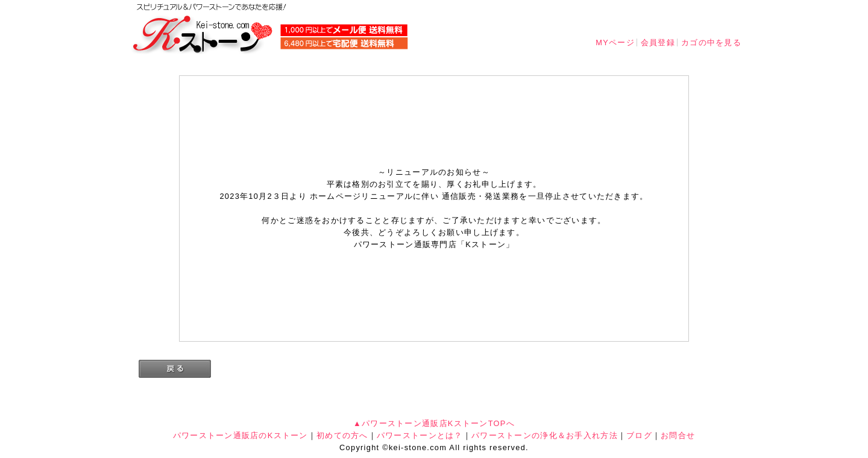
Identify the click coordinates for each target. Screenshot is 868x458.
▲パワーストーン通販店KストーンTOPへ (434, 423)
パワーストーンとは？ (420, 435)
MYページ (615, 42)
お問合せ (678, 435)
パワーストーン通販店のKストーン (241, 435)
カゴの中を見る (711, 42)
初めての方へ (342, 435)
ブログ (639, 435)
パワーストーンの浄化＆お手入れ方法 (545, 435)
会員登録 (658, 42)
